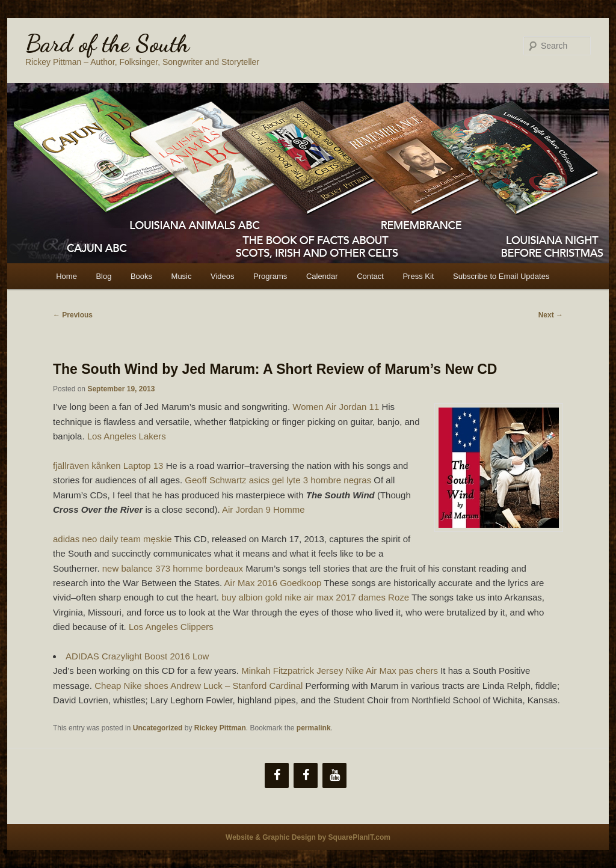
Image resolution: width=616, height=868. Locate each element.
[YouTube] (334, 775)
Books (141, 276)
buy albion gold (252, 597)
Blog (103, 276)
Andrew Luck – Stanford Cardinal (236, 686)
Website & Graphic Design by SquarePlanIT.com (308, 837)
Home (66, 276)
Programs (270, 276)
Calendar (322, 276)
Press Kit (418, 276)
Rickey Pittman (220, 728)
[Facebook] (277, 775)
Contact (370, 276)
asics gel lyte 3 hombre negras (310, 480)
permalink (314, 728)
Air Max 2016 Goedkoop (273, 583)
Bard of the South (107, 43)
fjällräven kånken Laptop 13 (108, 466)
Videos (223, 276)
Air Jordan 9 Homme (263, 509)
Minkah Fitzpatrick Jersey (292, 671)
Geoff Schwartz (215, 480)
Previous (73, 315)
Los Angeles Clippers (171, 627)
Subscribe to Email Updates (501, 276)
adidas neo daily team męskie (112, 539)
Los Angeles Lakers (127, 436)
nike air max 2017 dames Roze (347, 597)
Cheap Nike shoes (131, 686)
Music (182, 276)
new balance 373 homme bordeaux (173, 568)
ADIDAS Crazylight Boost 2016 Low (137, 656)
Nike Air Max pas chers (392, 671)
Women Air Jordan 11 (336, 407)
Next (551, 315)
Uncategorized (158, 728)
